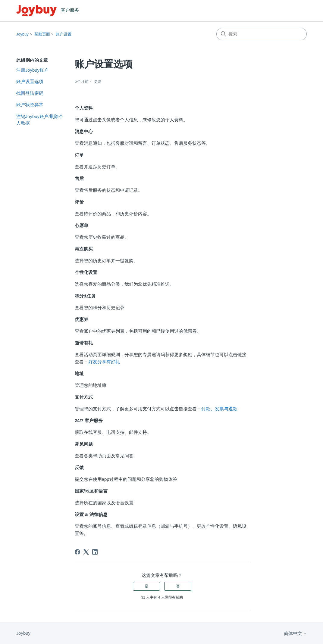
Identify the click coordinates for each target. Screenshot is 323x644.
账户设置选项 (30, 81)
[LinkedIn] (95, 552)
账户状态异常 (30, 105)
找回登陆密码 (30, 93)
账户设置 (64, 34)
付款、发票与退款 (219, 409)
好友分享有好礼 (104, 362)
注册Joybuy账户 (33, 70)
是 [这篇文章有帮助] (146, 586)
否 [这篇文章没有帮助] (178, 586)
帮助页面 (42, 34)
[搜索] (262, 34)
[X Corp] (86, 552)
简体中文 (295, 633)
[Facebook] (77, 552)
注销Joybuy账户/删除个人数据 (40, 120)
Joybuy (22, 34)
